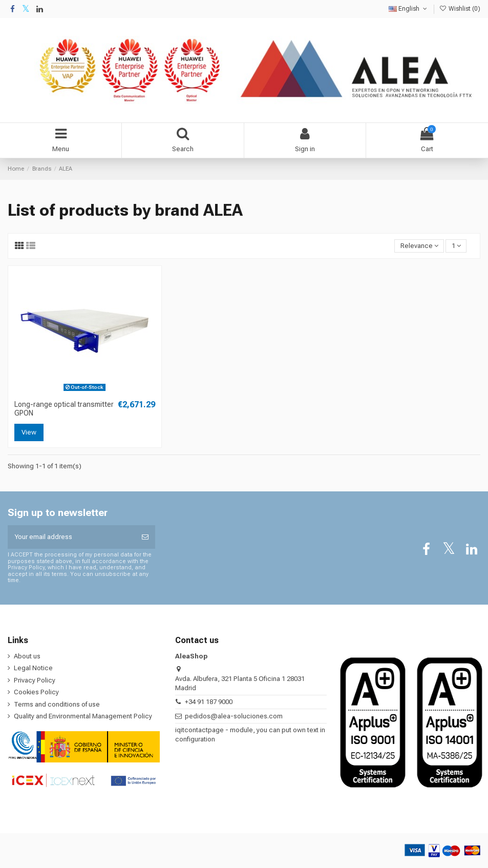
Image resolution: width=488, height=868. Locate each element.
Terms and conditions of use (57, 704)
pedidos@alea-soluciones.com (234, 716)
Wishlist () (460, 9)
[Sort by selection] (419, 246)
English (409, 9)
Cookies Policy (36, 692)
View (29, 432)
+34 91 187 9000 (209, 702)
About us (27, 656)
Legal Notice (33, 668)
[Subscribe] (145, 537)
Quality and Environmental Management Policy (83, 716)
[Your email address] (71, 537)
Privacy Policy (35, 680)
